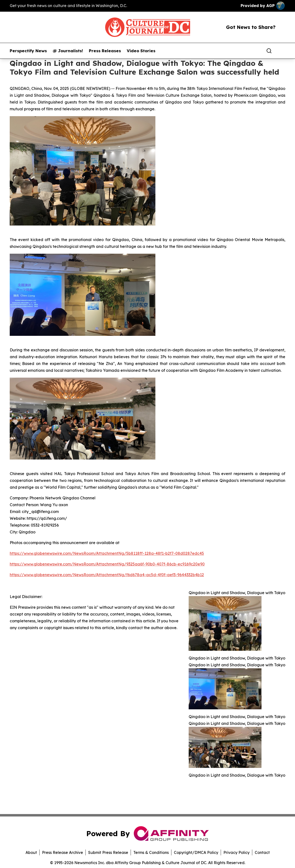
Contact (262, 852)
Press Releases (105, 51)
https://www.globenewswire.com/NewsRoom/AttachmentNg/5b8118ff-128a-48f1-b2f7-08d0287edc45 (107, 553)
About (31, 852)
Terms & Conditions (151, 852)
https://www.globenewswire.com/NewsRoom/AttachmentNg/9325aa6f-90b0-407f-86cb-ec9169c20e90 (107, 564)
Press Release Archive (63, 852)
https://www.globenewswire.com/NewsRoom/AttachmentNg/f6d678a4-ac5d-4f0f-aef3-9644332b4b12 (107, 575)
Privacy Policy (236, 852)
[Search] (269, 51)
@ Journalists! (68, 51)
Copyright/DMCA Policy (196, 852)
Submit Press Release (108, 852)
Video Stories (141, 51)
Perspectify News (28, 51)
